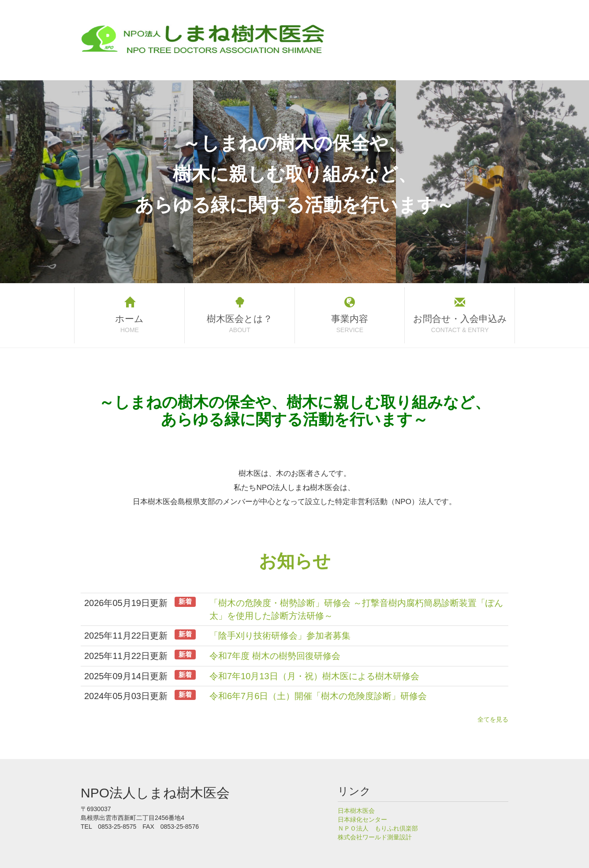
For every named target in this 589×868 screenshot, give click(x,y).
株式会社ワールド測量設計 (375, 837)
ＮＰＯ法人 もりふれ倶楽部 (378, 828)
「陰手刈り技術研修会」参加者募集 (280, 636)
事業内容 (350, 319)
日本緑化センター (362, 819)
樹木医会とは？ (240, 319)
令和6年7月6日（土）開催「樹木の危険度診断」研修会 (318, 696)
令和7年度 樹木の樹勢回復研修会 (275, 656)
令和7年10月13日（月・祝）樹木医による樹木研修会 (314, 676)
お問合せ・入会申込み (460, 319)
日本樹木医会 (356, 811)
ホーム (129, 319)
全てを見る (493, 719)
